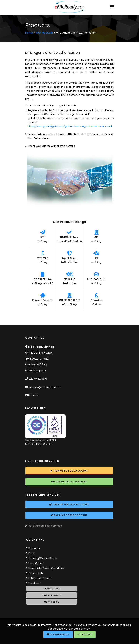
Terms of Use (52, 589)
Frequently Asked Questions (46, 568)
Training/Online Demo (43, 558)
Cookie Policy (58, 634)
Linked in (34, 395)
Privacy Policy (52, 595)
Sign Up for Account (69, 471)
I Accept (85, 634)
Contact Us (36, 573)
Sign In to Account (69, 482)
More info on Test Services (45, 526)
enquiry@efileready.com (44, 387)
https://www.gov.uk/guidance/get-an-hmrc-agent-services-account (70, 126)
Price (32, 553)
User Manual (36, 563)
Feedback (35, 583)
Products (34, 548)
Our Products (44, 33)
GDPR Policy (52, 602)
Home (29, 33)
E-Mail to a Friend (40, 578)
